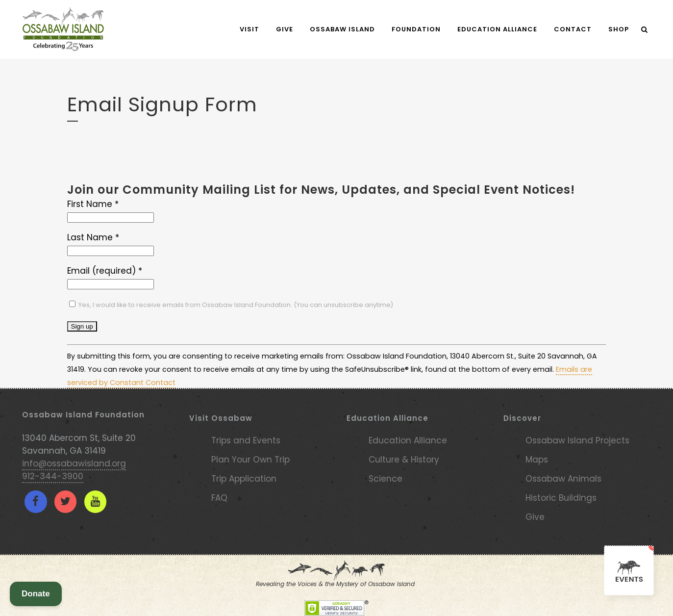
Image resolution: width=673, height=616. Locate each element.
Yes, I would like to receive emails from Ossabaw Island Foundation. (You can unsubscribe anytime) (235, 305)
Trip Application (244, 479)
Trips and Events (246, 440)
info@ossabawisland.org (74, 463)
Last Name (93, 237)
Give (535, 517)
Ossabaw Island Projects (577, 440)
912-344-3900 (53, 476)
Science (386, 479)
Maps (537, 460)
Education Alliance (408, 440)
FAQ (219, 498)
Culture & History (404, 460)
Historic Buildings (561, 498)
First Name (93, 204)
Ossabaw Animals (563, 479)
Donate (36, 594)
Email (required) (105, 271)
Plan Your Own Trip (250, 460)
